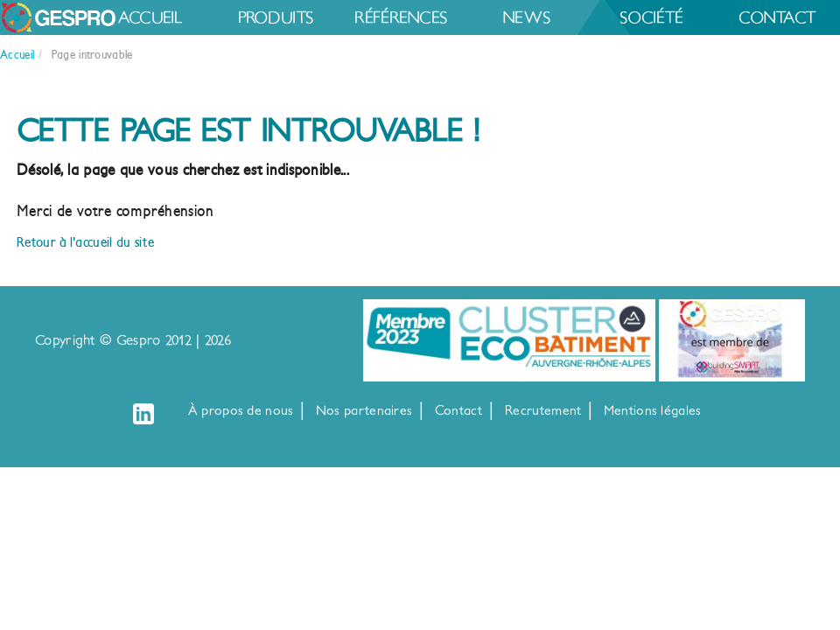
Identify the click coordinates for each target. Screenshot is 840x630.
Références (519, 19)
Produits (346, 19)
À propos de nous (241, 411)
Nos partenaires (364, 411)
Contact (346, 54)
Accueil (174, 19)
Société (174, 54)
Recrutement (543, 411)
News (692, 19)
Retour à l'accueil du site (85, 242)
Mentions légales (653, 411)
